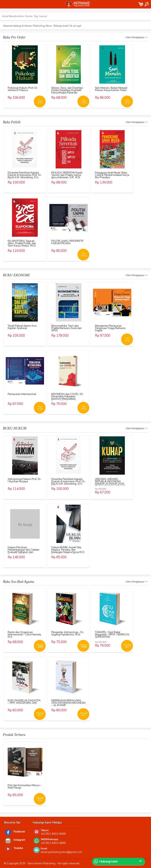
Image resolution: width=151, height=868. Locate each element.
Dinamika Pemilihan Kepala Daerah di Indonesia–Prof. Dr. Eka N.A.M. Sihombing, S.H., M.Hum (25, 176)
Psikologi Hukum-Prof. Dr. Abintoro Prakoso (23, 89)
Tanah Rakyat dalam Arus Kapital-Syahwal (22, 327)
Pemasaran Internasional (22, 394)
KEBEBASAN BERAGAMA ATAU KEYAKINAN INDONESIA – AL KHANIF (68, 703)
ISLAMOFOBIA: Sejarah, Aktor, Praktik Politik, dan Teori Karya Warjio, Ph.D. (22, 243)
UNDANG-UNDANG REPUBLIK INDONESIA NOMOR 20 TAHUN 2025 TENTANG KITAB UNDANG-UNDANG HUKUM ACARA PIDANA (111, 485)
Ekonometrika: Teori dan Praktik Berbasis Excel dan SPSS (66, 328)
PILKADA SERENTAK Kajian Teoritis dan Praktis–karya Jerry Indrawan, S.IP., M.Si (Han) (67, 176)
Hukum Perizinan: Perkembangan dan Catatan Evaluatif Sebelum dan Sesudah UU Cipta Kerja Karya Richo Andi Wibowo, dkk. (23, 553)
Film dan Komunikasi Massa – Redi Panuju (25, 787)
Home (29, 16)
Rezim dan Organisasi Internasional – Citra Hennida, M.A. (25, 635)
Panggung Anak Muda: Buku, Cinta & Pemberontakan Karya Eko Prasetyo (112, 175)
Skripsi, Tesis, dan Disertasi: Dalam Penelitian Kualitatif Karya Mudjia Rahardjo (67, 90)
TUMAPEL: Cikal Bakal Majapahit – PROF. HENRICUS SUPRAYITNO (112, 635)
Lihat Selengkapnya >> (137, 37)
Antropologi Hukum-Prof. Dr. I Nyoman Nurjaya (24, 480)
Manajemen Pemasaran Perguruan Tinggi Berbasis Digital (110, 328)
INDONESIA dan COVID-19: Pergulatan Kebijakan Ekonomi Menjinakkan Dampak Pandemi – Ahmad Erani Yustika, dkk (67, 399)
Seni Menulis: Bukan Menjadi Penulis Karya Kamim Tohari (111, 89)
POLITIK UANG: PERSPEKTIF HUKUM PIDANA (67, 242)
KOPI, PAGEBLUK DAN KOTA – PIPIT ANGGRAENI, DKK (24, 702)
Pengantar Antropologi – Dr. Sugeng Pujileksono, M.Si (68, 633)
